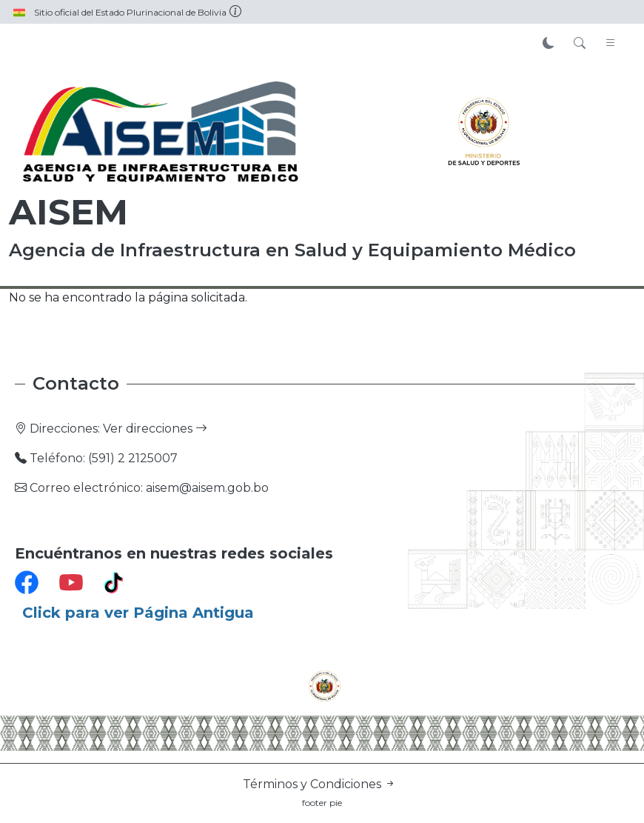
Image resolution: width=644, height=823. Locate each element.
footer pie (322, 803)
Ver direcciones (155, 429)
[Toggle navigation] (611, 44)
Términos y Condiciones (319, 784)
